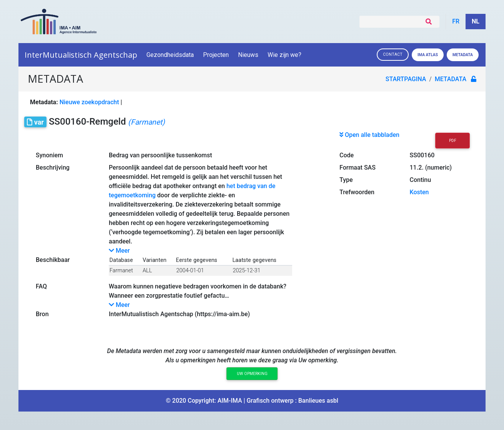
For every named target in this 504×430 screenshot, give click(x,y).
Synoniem (49, 155)
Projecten (216, 55)
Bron (42, 314)
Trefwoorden (357, 192)
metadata (451, 79)
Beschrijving (53, 167)
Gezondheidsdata (170, 55)
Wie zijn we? (285, 55)
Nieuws (248, 55)
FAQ (41, 286)
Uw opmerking (252, 374)
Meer (119, 251)
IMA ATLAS (428, 55)
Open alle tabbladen (369, 135)
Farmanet (121, 271)
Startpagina (406, 79)
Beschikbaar (53, 260)
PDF (453, 141)
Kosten (419, 192)
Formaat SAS (358, 167)
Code (347, 155)
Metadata (463, 55)
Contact (393, 54)
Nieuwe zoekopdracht (89, 102)
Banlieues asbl (318, 401)
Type (346, 180)
